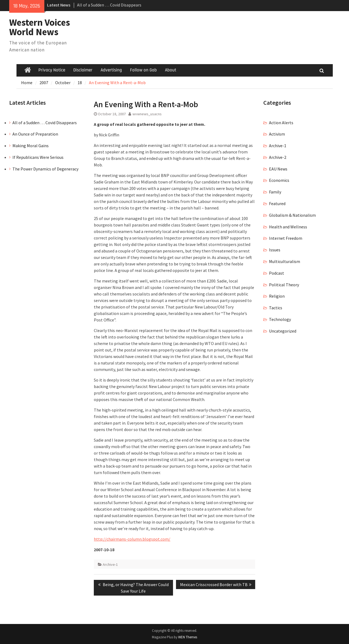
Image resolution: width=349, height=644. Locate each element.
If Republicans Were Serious (38, 157)
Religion (277, 296)
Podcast (277, 273)
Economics (279, 180)
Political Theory (284, 285)
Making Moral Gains (31, 146)
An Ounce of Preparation (35, 134)
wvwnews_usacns (147, 114)
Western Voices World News (40, 27)
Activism (277, 134)
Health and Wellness (288, 227)
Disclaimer (83, 70)
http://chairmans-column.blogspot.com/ (132, 539)
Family (275, 192)
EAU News (278, 169)
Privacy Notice (52, 70)
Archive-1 (110, 564)
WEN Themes (188, 637)
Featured (277, 203)
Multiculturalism (285, 261)
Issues (275, 250)
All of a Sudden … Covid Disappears (109, 5)
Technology (280, 319)
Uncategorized (283, 331)
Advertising (111, 70)
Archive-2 (278, 157)
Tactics (276, 308)
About (171, 70)
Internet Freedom (286, 238)
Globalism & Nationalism (292, 215)
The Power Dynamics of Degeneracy (45, 169)
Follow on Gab (143, 70)
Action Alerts (281, 123)
